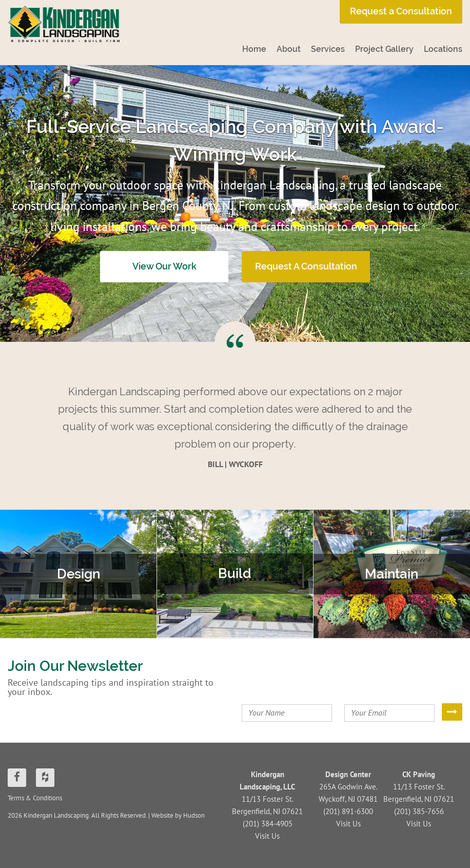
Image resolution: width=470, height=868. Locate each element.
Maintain (391, 574)
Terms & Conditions (35, 798)
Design (79, 574)
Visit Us (267, 836)
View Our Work (164, 266)
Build (235, 573)
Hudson (194, 816)
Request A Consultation (306, 266)
